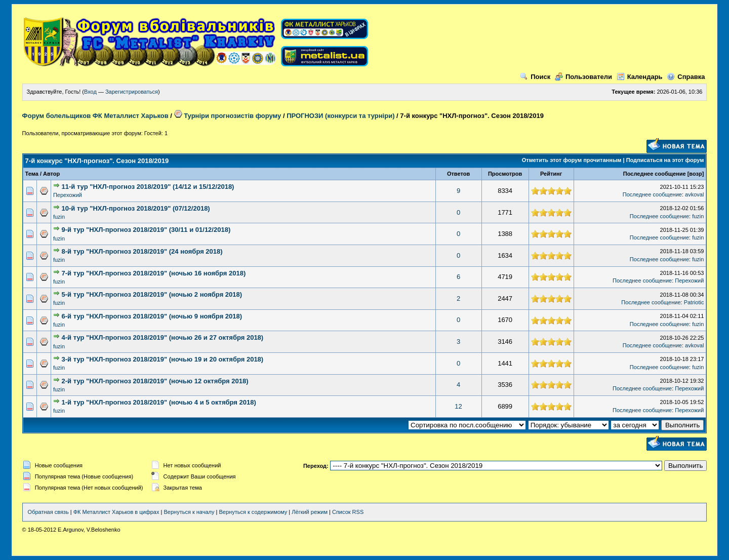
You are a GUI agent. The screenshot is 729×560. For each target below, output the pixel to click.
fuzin (59, 217)
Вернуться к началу (189, 512)
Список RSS (348, 512)
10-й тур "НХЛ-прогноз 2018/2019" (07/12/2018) (136, 208)
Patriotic (694, 302)
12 (458, 406)
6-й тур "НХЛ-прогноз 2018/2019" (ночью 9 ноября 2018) (152, 316)
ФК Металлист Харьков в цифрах (116, 512)
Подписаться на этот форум (665, 160)
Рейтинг (551, 174)
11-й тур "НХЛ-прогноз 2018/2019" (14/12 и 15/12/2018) (148, 187)
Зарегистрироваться (132, 92)
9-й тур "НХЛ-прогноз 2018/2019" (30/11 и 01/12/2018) (146, 230)
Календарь (640, 77)
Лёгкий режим (310, 512)
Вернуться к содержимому (253, 512)
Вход (90, 92)
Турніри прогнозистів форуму (228, 116)
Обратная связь (48, 512)
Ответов (458, 174)
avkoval (694, 194)
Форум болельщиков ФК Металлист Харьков (95, 116)
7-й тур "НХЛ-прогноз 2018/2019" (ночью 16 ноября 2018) (154, 273)
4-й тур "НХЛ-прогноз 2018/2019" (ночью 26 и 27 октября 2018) (163, 337)
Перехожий (68, 195)
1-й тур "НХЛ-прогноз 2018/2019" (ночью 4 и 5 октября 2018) (159, 402)
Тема (32, 174)
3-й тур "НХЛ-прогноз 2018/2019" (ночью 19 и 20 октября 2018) (163, 359)
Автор (51, 174)
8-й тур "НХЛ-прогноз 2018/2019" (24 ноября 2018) (142, 251)
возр (695, 174)
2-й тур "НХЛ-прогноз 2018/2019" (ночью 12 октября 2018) (155, 381)
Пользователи (583, 77)
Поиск (535, 77)
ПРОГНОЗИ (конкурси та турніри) (340, 116)
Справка (686, 77)
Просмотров (505, 174)
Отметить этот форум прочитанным (572, 160)
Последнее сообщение (655, 174)
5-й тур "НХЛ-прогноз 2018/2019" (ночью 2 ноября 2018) (152, 294)
